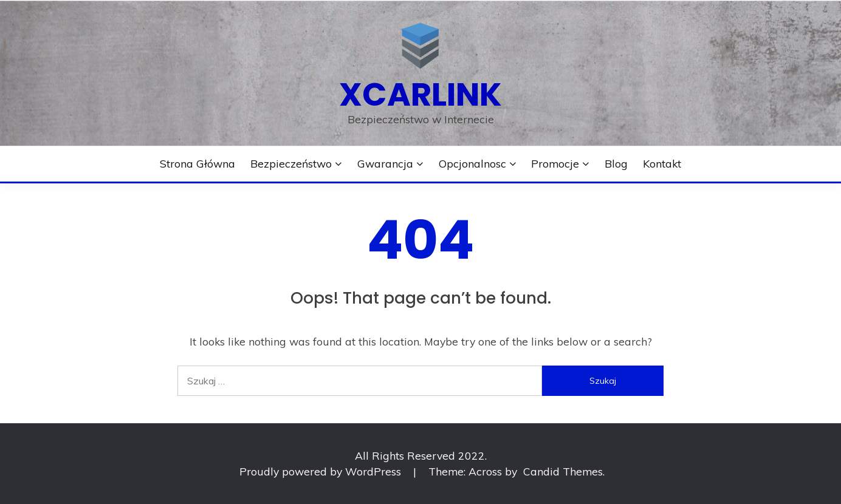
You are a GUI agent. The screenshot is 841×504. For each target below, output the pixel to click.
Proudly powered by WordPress (322, 471)
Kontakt (662, 163)
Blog (616, 163)
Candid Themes (563, 471)
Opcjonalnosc (472, 163)
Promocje (555, 163)
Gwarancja (385, 163)
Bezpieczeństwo (291, 163)
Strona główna (197, 163)
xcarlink (420, 94)
